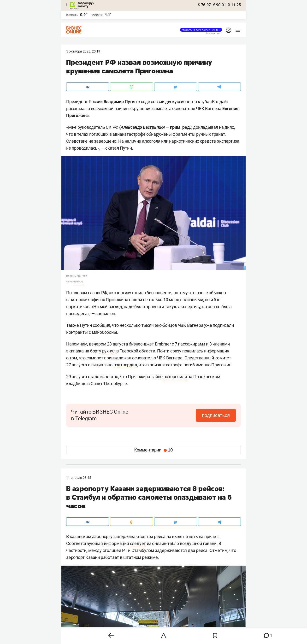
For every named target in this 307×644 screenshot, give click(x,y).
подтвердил (125, 365)
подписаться (216, 415)
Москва (97, 15)
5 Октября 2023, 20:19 (83, 51)
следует (138, 543)
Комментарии (153, 450)
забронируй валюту (86, 5)
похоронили (175, 377)
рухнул (109, 351)
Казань (72, 15)
